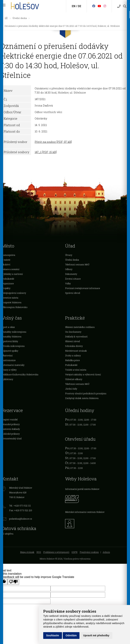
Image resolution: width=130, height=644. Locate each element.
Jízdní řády (71, 389)
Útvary (69, 255)
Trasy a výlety (9, 370)
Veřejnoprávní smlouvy (14, 293)
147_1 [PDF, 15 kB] (46, 152)
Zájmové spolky (10, 351)
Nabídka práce (72, 360)
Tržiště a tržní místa (76, 370)
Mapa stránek (27, 552)
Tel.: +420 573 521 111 (20, 506)
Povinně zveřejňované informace (83, 288)
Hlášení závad (72, 341)
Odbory (69, 269)
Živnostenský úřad (12, 438)
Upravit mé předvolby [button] (96, 635)
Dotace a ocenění (11, 269)
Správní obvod (73, 293)
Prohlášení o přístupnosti (56, 552)
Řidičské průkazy (11, 434)
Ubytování (7, 355)
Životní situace (73, 279)
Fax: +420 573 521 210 (21, 510)
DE (79, 6)
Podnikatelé (8, 279)
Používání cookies (89, 552)
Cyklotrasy (7, 379)
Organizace (8, 283)
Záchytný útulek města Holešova (82, 398)
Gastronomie (9, 360)
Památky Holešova (12, 336)
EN (74, 6)
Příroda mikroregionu (13, 346)
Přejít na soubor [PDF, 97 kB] (53, 142)
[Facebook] (94, 6)
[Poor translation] (13, 582)
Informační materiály (13, 365)
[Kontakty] (119, 6)
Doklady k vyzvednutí (76, 336)
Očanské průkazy (11, 424)
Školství (6, 264)
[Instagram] (105, 6)
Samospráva (8, 255)
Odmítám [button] (71, 635)
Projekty (6, 288)
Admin (106, 552)
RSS (39, 552)
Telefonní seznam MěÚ (77, 264)
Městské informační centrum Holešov (85, 512)
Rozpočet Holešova (12, 302)
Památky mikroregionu (14, 332)
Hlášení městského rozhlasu (80, 327)
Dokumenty (71, 274)
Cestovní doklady (11, 429)
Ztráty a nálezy (73, 355)
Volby (68, 283)
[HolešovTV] (99, 6)
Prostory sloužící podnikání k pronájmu (86, 393)
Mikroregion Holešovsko (15, 307)
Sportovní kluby (10, 341)
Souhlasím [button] (53, 635)
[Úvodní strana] (6, 18)
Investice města (10, 298)
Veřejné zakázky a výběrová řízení (83, 374)
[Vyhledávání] (125, 6)
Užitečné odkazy (74, 379)
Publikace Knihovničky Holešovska (20, 374)
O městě (6, 260)
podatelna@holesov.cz (21, 519)
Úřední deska (20, 18)
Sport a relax (8, 327)
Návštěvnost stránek (76, 351)
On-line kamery (73, 332)
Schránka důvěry (74, 346)
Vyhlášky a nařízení (12, 274)
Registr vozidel (10, 419)
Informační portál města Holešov (82, 489)
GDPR (74, 552)
